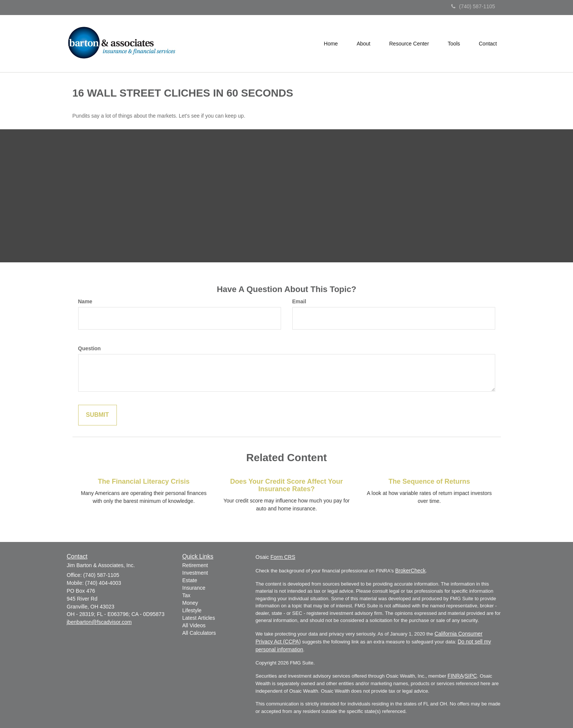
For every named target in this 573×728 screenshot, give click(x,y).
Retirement (195, 565)
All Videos (194, 625)
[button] (364, 44)
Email (299, 301)
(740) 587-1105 (473, 6)
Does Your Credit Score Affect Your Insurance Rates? (286, 485)
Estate (190, 580)
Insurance (194, 588)
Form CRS (283, 557)
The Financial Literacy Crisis (144, 481)
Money (190, 603)
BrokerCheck (410, 571)
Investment (195, 573)
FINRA (455, 676)
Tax (186, 595)
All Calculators (199, 633)
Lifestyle (192, 610)
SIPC (471, 676)
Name (85, 301)
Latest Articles (199, 618)
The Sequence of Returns (429, 481)
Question (90, 348)
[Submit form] (98, 415)
